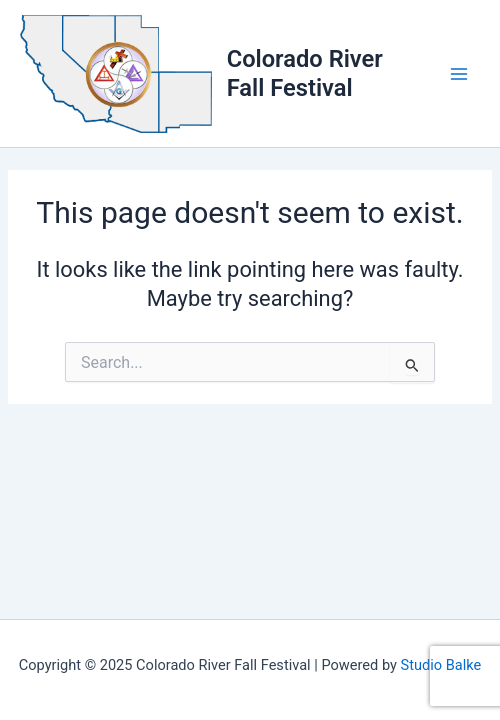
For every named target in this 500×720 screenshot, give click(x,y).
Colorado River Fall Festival (305, 73)
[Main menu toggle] (459, 74)
